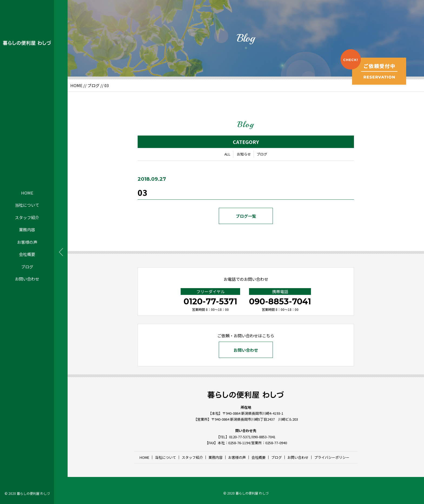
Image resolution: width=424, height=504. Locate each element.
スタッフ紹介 (27, 217)
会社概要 (27, 254)
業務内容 (27, 230)
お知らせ (244, 154)
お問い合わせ (27, 279)
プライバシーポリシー (332, 457)
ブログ (27, 267)
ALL (227, 154)
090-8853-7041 (280, 302)
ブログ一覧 (246, 216)
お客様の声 (27, 242)
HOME (27, 193)
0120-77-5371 (210, 302)
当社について (27, 205)
